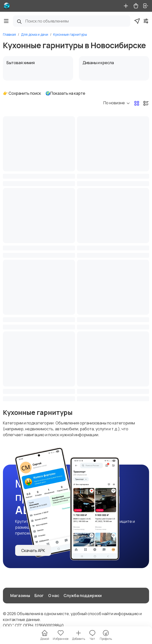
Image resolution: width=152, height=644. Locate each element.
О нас (54, 596)
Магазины (20, 596)
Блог (39, 596)
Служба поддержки (83, 596)
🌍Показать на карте (65, 93)
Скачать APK (33, 550)
